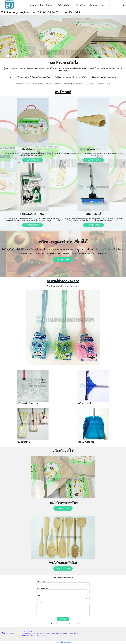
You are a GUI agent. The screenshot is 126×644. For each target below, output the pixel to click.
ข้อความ (39, 603)
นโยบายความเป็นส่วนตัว (76, 624)
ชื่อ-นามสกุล (42, 581)
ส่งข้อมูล (63, 619)
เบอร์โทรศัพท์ (42, 589)
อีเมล (39, 596)
